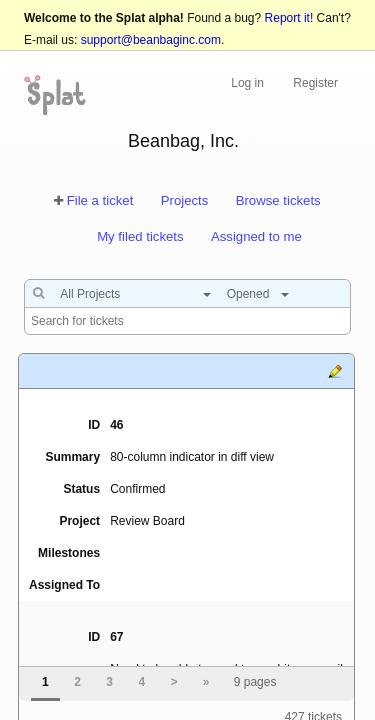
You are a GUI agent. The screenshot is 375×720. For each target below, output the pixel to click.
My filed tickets (140, 236)
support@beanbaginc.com (151, 40)
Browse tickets (278, 200)
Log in (247, 83)
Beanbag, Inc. (183, 141)
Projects (185, 200)
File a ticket (100, 200)
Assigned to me (256, 236)
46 (116, 425)
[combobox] (130, 294)
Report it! (289, 18)
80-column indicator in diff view (192, 457)
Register (315, 83)
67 (116, 637)
